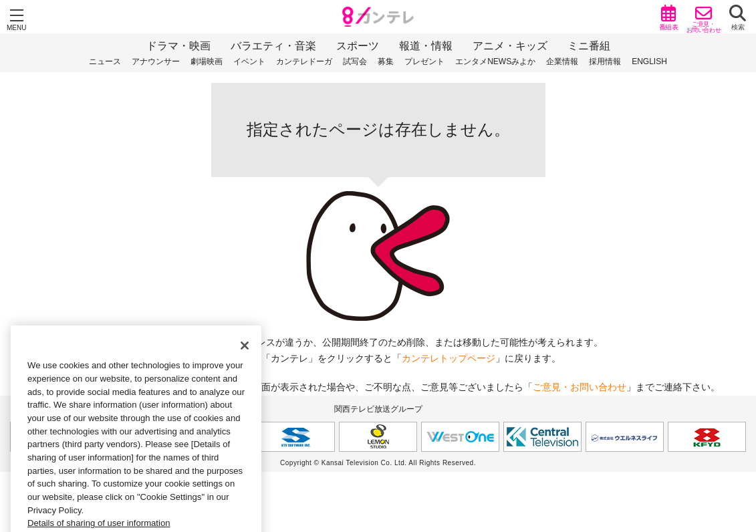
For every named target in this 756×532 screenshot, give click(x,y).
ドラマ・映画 (178, 46)
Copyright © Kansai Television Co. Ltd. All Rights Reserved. (378, 463)
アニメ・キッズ (510, 46)
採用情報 (605, 61)
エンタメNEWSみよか (495, 61)
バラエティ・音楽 (273, 46)
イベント (249, 61)
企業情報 (562, 61)
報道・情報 (426, 46)
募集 (386, 61)
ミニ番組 (589, 46)
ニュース (105, 61)
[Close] (245, 356)
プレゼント (424, 61)
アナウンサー (156, 61)
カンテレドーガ (304, 61)
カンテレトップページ (449, 358)
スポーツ (358, 46)
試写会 (355, 61)
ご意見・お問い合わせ (580, 387)
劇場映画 (207, 61)
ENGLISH (649, 61)
